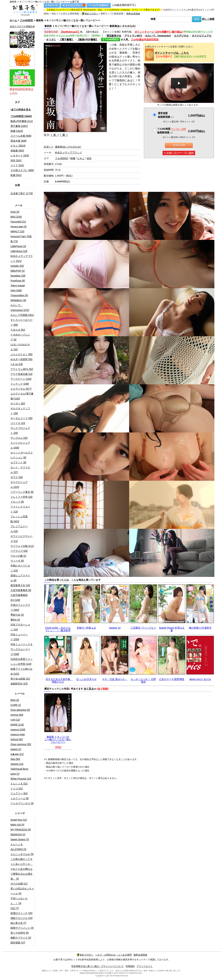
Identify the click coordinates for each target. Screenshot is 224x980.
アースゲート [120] (21, 379)
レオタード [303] (20, 155)
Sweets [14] (17, 764)
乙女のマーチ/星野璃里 (172, 679)
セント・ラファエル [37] (20, 470)
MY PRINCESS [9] (21, 830)
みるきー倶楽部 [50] (21, 359)
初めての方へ (90, 14)
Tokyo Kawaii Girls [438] (18, 288)
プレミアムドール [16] (19, 529)
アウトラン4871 (133, 36)
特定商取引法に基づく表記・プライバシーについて (98, 966)
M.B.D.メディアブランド (69, 153)
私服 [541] (16, 175)
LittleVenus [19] (19, 251)
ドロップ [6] (17, 502)
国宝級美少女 (114, 36)
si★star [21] (17, 754)
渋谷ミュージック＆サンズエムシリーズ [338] (22, 649)
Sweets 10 (115, 628)
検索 (153, 19)
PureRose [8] (18, 281)
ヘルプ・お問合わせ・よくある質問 (113, 955)
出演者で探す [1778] (22, 193)
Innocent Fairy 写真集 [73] (21, 239)
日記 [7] (15, 908)
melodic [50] (17, 266)
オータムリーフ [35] (21, 418)
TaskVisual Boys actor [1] (19, 771)
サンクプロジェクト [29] (20, 431)
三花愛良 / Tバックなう (143, 628)
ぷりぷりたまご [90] (21, 354)
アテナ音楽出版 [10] (21, 374)
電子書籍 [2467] (19, 126)
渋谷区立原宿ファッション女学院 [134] (22, 661)
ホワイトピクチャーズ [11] (22, 539)
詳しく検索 (208, 19)
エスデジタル (181, 36)
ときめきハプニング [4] (20, 337)
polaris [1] (16, 749)
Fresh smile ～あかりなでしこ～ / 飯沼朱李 (58, 629)
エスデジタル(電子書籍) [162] (22, 396)
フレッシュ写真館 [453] (19, 519)
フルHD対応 (26, 20)
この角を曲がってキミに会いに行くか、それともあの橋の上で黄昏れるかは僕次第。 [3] (22, 869)
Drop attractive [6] (20, 710)
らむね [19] (17, 364)
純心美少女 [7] (18, 923)
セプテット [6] (18, 462)
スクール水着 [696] (21, 136)
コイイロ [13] (18, 423)
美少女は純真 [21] (20, 679)
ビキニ (81, 158)
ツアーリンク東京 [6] (22, 492)
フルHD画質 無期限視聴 (171, 131)
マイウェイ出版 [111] (22, 546)
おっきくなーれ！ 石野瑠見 (143, 681)
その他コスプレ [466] (22, 170)
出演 (48, 147)
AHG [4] (15, 212)
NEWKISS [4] (18, 835)
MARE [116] (17, 725)
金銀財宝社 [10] (19, 684)
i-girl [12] (15, 720)
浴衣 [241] (16, 160)
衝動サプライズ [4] (21, 938)
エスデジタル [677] (21, 389)
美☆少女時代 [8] (20, 933)
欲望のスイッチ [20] (21, 913)
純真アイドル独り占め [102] (22, 671)
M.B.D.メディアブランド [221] (22, 259)
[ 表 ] (55, 135)
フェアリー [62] (19, 793)
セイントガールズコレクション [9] (22, 455)
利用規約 (130, 966)
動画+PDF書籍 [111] (22, 121)
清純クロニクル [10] (21, 918)
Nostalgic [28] (18, 276)
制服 (73, 158)
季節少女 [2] (17, 615)
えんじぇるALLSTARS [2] (18, 847)
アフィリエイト (145, 966)
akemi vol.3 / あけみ (200, 679)
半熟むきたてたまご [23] (20, 568)
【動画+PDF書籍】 (87, 39)
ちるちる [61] (18, 330)
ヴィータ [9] (17, 561)
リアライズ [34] (19, 551)
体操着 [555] (17, 151)
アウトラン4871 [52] (22, 369)
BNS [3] (15, 700)
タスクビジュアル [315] (19, 485)
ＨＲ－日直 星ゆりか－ (115, 679)
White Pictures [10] (21, 779)
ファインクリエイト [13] (20, 509)
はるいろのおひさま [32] (20, 347)
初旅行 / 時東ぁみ (86, 628)
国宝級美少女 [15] (20, 585)
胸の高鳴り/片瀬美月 (200, 628)
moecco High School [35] (18, 737)
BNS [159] (16, 217)
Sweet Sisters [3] (20, 839)
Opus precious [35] (21, 744)
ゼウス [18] (17, 477)
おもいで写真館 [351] (22, 315)
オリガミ (51, 39)
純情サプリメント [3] (22, 928)
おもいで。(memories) (158, 36)
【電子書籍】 (66, 39)
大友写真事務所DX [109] (19, 598)
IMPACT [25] (17, 231)
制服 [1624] (17, 131)
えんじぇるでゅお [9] (22, 854)
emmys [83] (17, 715)
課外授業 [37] (18, 943)
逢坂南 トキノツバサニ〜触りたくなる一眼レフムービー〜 (58, 739)
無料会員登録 (133, 14)
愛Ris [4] (15, 620)
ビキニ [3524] (18, 146)
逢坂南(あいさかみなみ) (68, 147)
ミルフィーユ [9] (20, 798)
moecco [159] (18, 730)
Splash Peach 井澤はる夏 (172, 629)
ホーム (13, 20)
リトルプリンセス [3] (22, 803)
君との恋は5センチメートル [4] (22, 891)
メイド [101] (17, 165)
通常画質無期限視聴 (166, 115)
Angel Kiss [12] (19, 820)
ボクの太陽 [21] (19, 884)
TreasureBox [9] (19, 295)
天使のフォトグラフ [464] (20, 607)
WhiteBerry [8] (18, 300)
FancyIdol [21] (18, 222)
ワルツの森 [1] (18, 556)
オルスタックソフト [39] (20, 411)
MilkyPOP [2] (18, 271)
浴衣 (89, 158)
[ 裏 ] (64, 135)
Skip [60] (15, 759)
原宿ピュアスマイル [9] (20, 578)
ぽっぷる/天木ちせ (86, 679)
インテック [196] (20, 384)
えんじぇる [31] (19, 784)
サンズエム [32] (19, 438)
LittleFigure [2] (18, 246)
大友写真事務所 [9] (21, 590)
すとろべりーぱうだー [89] (22, 322)
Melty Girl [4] (17, 825)
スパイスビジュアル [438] (20, 445)
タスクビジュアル (202, 36)
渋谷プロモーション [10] (20, 627)
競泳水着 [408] (18, 141)
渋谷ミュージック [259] (19, 637)
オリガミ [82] (18, 403)
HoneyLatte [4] (18, 227)
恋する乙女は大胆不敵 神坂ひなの (59, 681)
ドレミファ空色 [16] (21, 497)
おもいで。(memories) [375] (20, 308)
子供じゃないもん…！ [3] (19, 901)
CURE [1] (16, 705)
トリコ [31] (17, 789)
